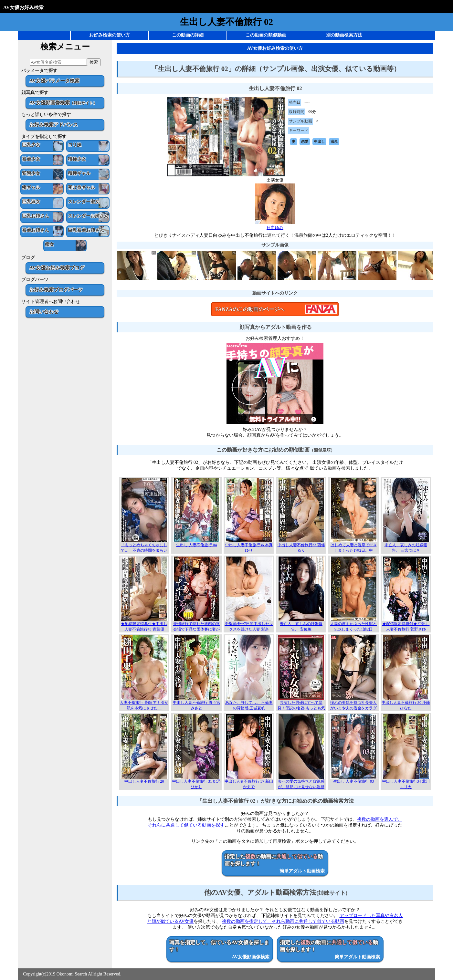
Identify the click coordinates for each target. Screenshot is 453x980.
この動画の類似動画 (266, 35)
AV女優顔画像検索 (63, 103)
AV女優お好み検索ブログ (57, 268)
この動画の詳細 (188, 35)
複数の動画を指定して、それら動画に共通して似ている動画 (283, 921)
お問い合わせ (44, 312)
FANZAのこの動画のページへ (250, 309)
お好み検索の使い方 (110, 35)
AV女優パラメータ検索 (54, 81)
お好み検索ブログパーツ (56, 290)
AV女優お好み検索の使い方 (275, 48)
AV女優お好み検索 (23, 7)
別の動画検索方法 (344, 35)
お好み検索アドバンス (54, 125)
